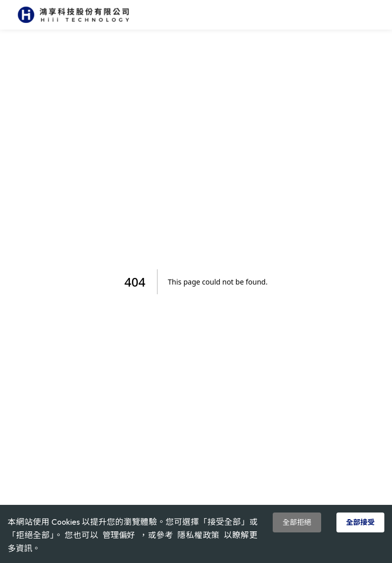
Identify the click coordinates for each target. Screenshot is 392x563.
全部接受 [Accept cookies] (360, 522)
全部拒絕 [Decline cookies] (297, 522)
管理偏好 (119, 535)
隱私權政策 (199, 535)
